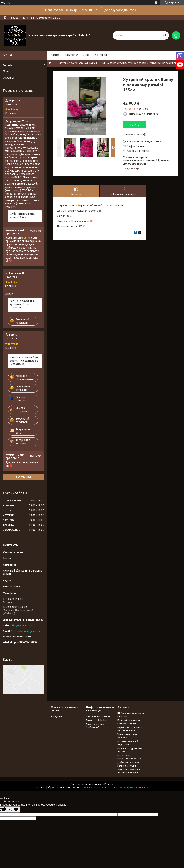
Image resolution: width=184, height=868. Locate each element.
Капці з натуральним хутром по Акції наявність (22, 304)
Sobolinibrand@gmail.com (26, 631)
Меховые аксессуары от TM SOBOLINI (82, 63)
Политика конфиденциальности (130, 787)
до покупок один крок (120, 10)
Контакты (101, 55)
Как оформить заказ (98, 716)
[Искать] (165, 35)
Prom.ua (109, 784)
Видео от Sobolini (96, 720)
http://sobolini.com (22, 625)
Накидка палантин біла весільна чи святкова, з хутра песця (24, 361)
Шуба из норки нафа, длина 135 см (22, 215)
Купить (135, 125)
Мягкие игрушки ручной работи (127, 63)
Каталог (70, 55)
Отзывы (8, 77)
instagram (56, 716)
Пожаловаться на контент (96, 787)
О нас (86, 55)
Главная (55, 55)
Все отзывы (23, 477)
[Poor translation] (14, 809)
